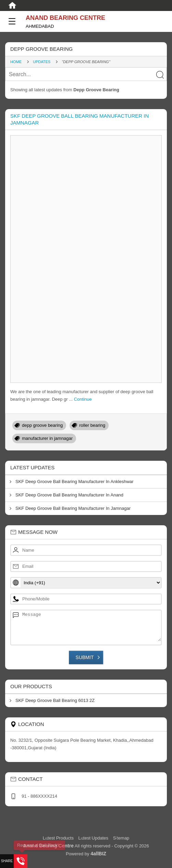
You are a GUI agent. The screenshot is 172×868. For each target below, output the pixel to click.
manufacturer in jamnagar (47, 438)
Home (16, 62)
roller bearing (92, 425)
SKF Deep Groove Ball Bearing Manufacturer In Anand (69, 495)
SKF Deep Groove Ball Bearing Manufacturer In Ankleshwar (75, 482)
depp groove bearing (42, 425)
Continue (83, 399)
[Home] (12, 5)
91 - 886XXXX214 (39, 796)
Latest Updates (93, 838)
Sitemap (121, 838)
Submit (85, 657)
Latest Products (59, 838)
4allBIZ (98, 854)
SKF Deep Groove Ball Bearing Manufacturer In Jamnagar (73, 508)
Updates (42, 62)
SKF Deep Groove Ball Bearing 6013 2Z (55, 700)
